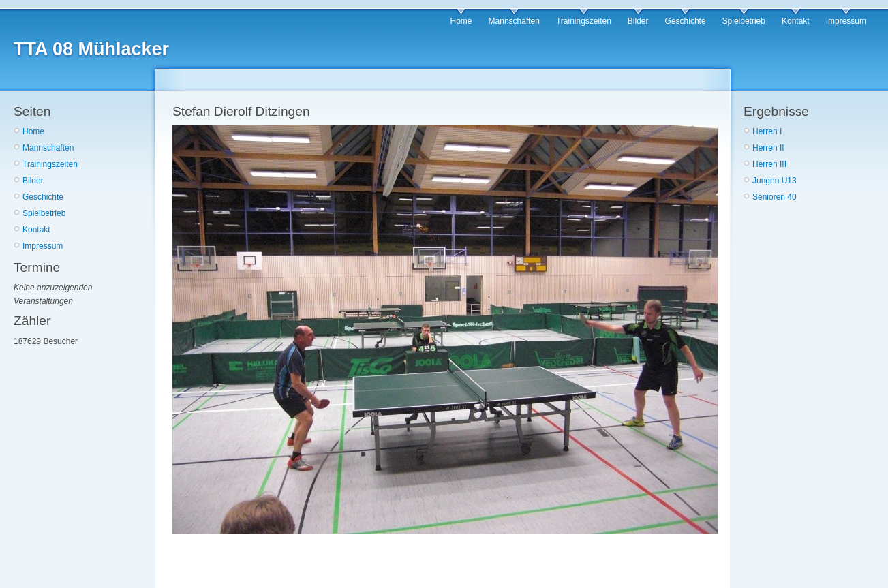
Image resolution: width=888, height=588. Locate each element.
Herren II (768, 148)
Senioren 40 (775, 197)
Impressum (846, 21)
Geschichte (686, 21)
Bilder (638, 21)
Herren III (769, 164)
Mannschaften (514, 21)
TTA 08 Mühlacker (91, 49)
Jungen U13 (775, 181)
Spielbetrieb (744, 21)
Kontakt (796, 21)
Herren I (767, 131)
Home (461, 21)
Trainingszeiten (584, 21)
